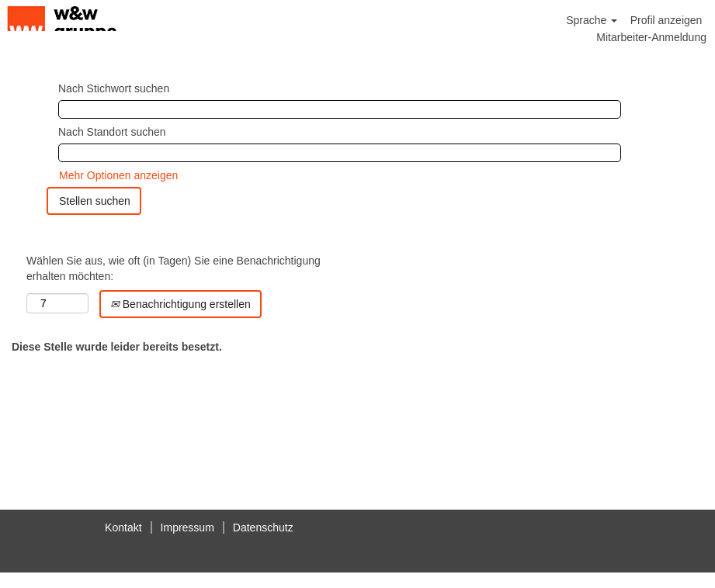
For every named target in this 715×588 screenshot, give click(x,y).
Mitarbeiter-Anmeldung (651, 37)
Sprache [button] (592, 20)
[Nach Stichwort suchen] (340, 109)
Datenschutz (263, 527)
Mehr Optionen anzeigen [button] (118, 175)
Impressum (187, 527)
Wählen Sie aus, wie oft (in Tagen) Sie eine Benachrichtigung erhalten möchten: (174, 268)
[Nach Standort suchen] (340, 153)
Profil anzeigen (666, 20)
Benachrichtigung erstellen (180, 304)
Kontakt (123, 527)
